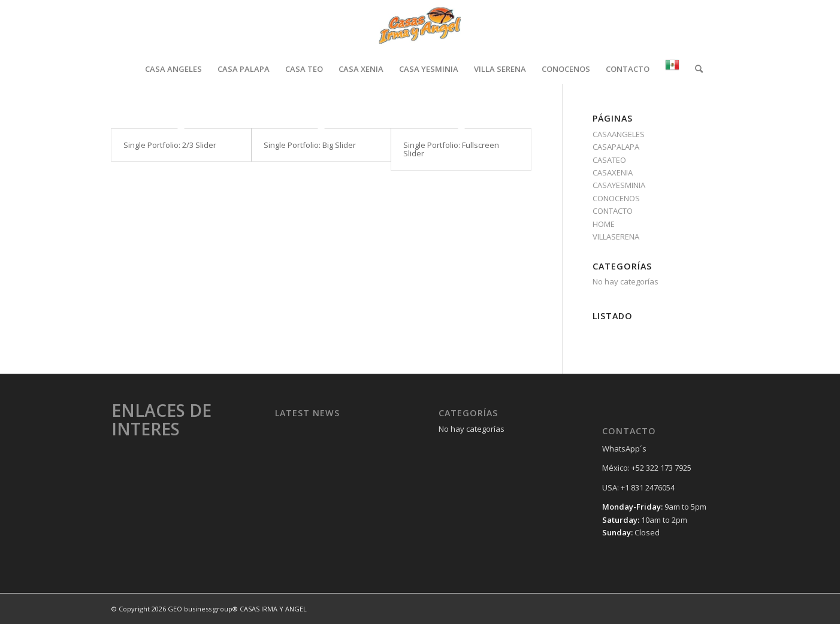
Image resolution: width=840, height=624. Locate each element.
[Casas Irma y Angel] (420, 27)
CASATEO (609, 160)
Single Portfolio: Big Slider (310, 145)
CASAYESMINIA (619, 185)
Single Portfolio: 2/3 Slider (170, 145)
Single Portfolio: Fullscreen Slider (451, 149)
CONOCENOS (616, 198)
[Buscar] (695, 69)
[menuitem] (173, 69)
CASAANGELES (619, 134)
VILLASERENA (616, 237)
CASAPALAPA (616, 147)
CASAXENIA (613, 172)
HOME (604, 224)
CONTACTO (613, 211)
